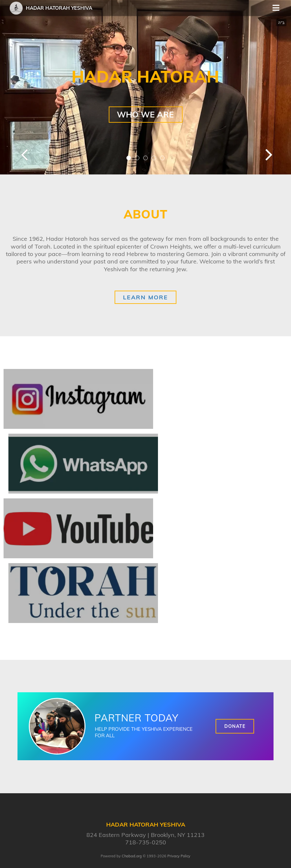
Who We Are (145, 114)
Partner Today (136, 718)
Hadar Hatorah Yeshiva (59, 8)
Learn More (145, 297)
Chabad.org (132, 856)
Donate (235, 726)
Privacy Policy (179, 856)
